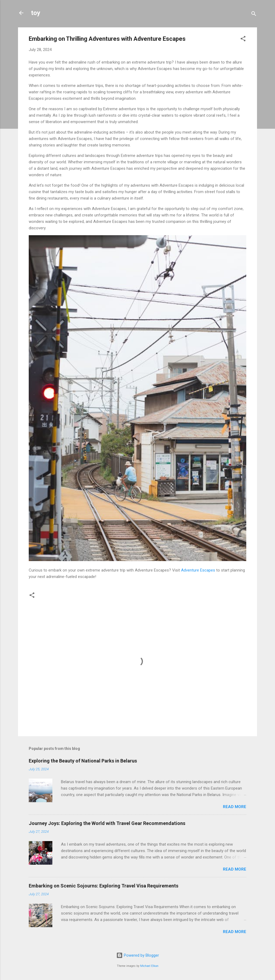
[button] (243, 40)
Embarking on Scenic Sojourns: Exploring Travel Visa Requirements (104, 886)
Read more (235, 807)
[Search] (254, 15)
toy (36, 13)
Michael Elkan (149, 966)
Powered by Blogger (138, 955)
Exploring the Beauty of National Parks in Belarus (83, 761)
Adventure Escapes (198, 570)
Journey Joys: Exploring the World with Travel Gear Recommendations (107, 823)
